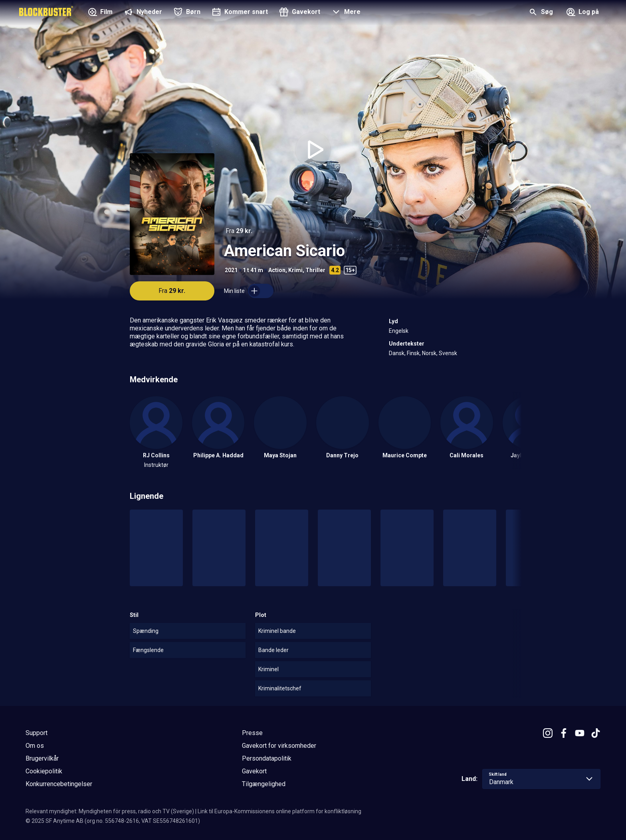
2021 (231, 270)
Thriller (315, 270)
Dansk (397, 353)
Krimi (295, 270)
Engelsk (399, 331)
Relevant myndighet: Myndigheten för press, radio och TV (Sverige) (110, 811)
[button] (345, 13)
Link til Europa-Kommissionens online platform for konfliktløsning (279, 811)
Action (277, 270)
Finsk (413, 353)
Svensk (448, 353)
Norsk (429, 353)
